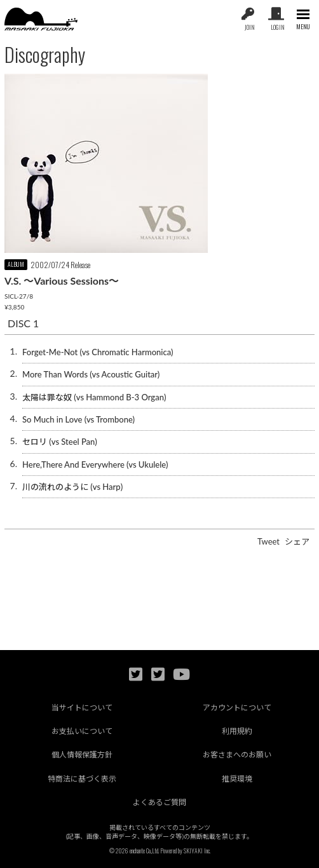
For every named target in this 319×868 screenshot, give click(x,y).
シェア (297, 541)
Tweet (268, 541)
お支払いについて (82, 731)
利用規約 (237, 731)
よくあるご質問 (159, 802)
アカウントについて (237, 708)
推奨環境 (237, 779)
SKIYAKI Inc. (197, 851)
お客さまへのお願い (237, 755)
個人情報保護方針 (82, 755)
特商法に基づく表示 (82, 779)
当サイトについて (82, 708)
